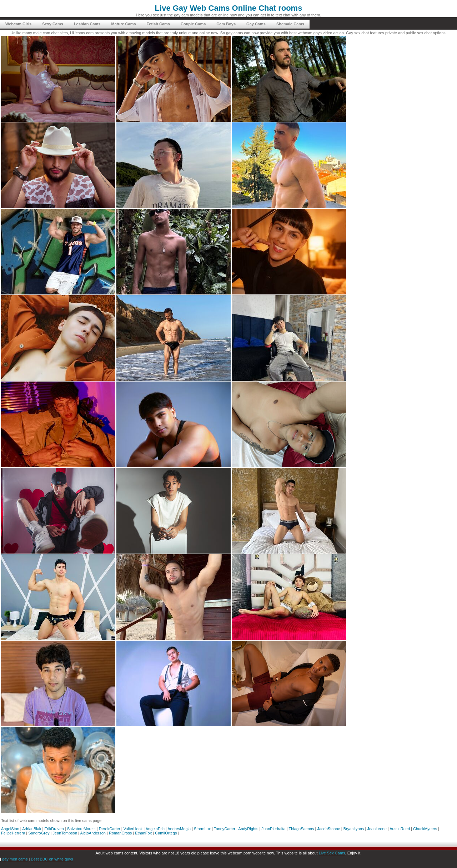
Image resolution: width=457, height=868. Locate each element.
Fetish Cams (158, 24)
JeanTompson (65, 833)
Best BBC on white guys (52, 859)
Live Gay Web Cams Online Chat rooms (229, 8)
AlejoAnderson (93, 833)
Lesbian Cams (87, 24)
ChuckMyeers (425, 829)
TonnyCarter (225, 829)
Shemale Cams (290, 24)
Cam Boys (226, 24)
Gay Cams (256, 24)
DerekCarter (110, 829)
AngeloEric (155, 829)
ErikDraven (54, 829)
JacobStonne (328, 829)
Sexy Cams (53, 24)
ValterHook (133, 829)
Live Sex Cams (332, 853)
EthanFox (143, 833)
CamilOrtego (166, 833)
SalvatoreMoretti (81, 829)
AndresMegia (179, 829)
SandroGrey (39, 833)
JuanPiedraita (273, 829)
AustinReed (400, 829)
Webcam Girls (18, 24)
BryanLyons (354, 829)
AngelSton (10, 829)
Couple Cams (193, 24)
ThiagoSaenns (302, 829)
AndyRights (248, 829)
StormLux (202, 829)
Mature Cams (123, 24)
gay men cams (15, 859)
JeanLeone (377, 829)
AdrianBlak (32, 829)
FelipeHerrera (13, 833)
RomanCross (120, 833)
